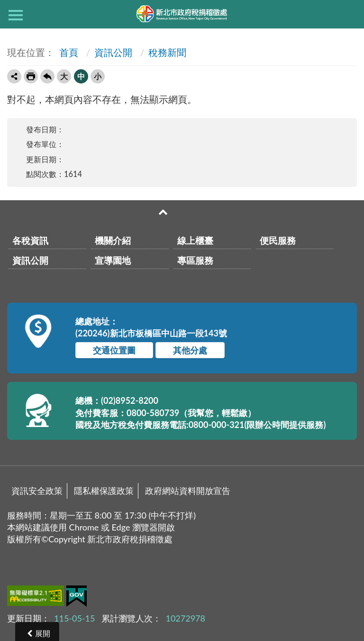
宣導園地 (113, 260)
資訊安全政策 (37, 491)
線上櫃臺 (195, 240)
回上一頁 (47, 76)
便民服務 (278, 240)
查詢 (348, 14)
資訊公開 (113, 52)
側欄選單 (16, 15)
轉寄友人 (14, 76)
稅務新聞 (167, 52)
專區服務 (195, 260)
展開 (43, 633)
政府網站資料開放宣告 (188, 491)
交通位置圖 (114, 350)
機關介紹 (113, 240)
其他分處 (190, 350)
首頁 (68, 52)
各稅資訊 (30, 240)
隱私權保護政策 (104, 491)
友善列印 (31, 76)
